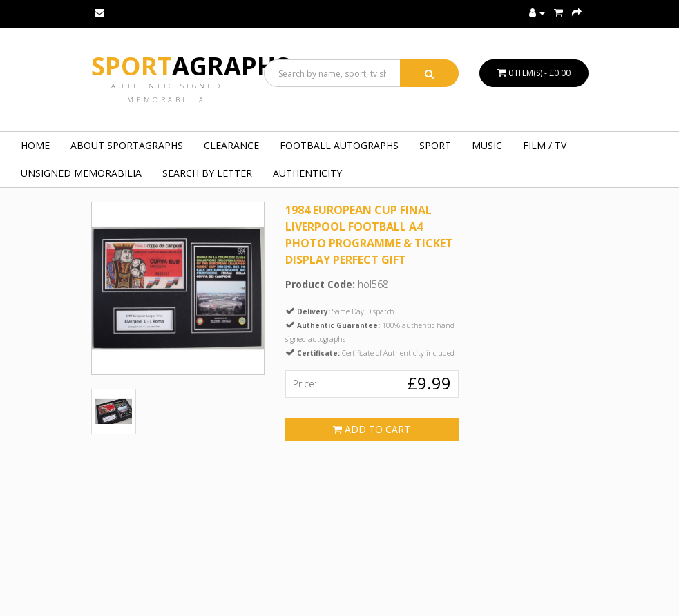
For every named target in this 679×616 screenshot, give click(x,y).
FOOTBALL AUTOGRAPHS (339, 145)
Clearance (231, 145)
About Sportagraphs (127, 145)
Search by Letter (207, 173)
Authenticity (307, 173)
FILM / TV (545, 145)
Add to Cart (372, 429)
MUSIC (487, 145)
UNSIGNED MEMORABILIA (81, 173)
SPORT (435, 145)
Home (35, 145)
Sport (190, 66)
